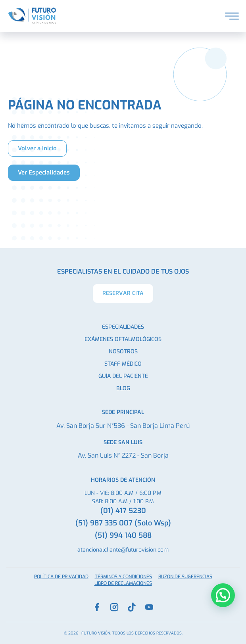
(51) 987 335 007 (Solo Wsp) (123, 523)
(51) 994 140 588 (123, 535)
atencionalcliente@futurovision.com (123, 550)
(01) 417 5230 (123, 511)
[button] (223, 595)
